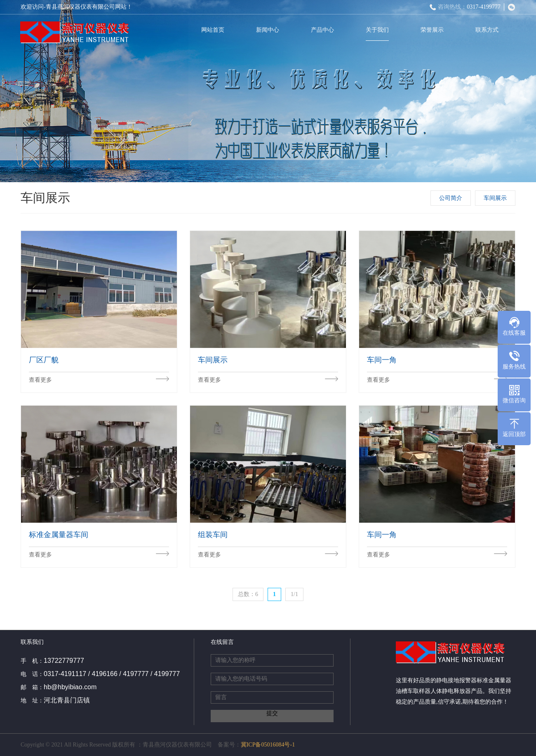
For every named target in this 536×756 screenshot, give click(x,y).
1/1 (294, 594)
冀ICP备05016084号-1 (268, 745)
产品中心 (324, 30)
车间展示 (496, 198)
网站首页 (214, 30)
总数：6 (248, 594)
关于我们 (379, 30)
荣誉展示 (434, 30)
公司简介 (451, 198)
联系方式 (489, 30)
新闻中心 (269, 30)
